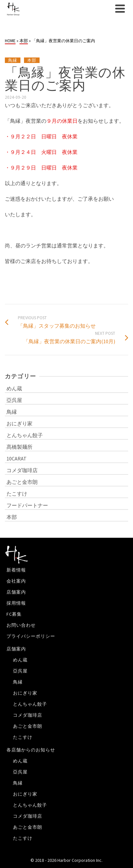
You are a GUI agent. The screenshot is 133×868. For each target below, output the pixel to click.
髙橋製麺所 (19, 447)
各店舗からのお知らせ (31, 750)
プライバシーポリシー (31, 636)
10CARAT (17, 459)
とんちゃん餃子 (25, 435)
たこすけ (17, 494)
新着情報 (16, 570)
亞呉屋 (14, 400)
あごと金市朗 (22, 482)
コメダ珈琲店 (22, 470)
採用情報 (16, 603)
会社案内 (16, 581)
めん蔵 (14, 388)
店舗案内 (16, 592)
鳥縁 (13, 60)
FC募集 (14, 614)
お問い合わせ (21, 625)
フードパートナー (27, 505)
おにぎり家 (19, 423)
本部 (32, 60)
